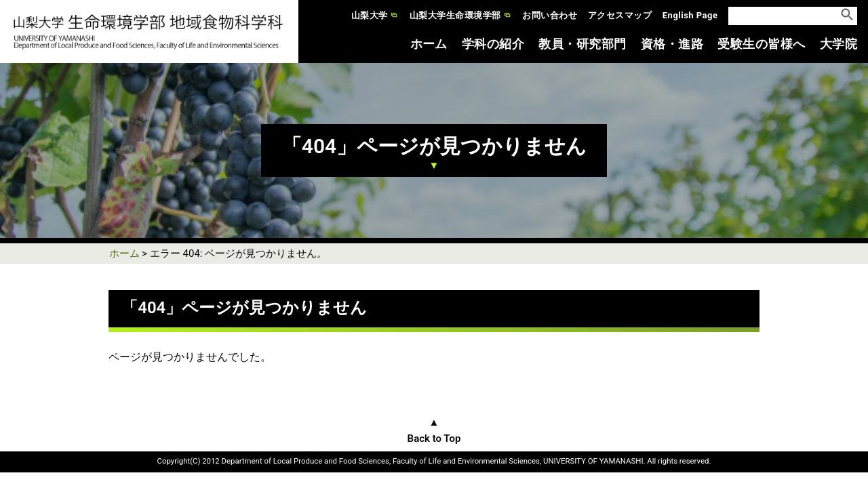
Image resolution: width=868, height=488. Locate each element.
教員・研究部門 (582, 44)
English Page (690, 15)
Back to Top (434, 439)
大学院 (839, 44)
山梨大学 (370, 15)
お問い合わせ (550, 15)
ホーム (429, 44)
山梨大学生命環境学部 (455, 15)
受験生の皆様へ (761, 44)
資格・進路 (672, 44)
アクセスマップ (620, 15)
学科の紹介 (493, 44)
